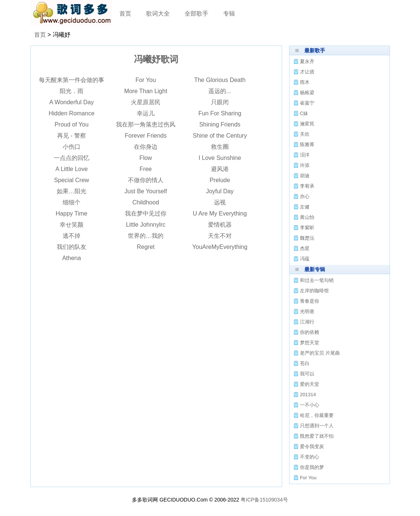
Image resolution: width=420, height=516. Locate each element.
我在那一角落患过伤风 (146, 124)
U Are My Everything (220, 213)
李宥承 (307, 186)
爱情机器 (220, 225)
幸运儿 (146, 113)
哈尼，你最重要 (317, 415)
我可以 (307, 374)
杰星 (305, 248)
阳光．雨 (72, 91)
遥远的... (220, 91)
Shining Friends (220, 124)
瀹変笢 (307, 124)
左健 (305, 207)
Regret (146, 247)
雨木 (305, 82)
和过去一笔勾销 (317, 280)
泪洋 (305, 155)
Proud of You (72, 124)
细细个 (72, 202)
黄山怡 (307, 217)
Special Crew (72, 180)
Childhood (146, 202)
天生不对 (220, 236)
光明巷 (307, 311)
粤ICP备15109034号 (264, 500)
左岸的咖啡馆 (314, 291)
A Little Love (71, 169)
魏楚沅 (307, 238)
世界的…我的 (146, 236)
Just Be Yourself (146, 191)
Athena (72, 258)
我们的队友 (72, 247)
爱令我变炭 (312, 446)
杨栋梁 (307, 93)
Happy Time (71, 213)
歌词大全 (158, 14)
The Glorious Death (220, 80)
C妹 (304, 113)
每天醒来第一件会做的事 (72, 80)
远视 (220, 202)
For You (145, 80)
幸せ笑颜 (72, 225)
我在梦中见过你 (146, 213)
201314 (308, 395)
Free (146, 169)
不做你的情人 (146, 180)
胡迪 (305, 176)
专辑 (229, 14)
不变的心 (310, 457)
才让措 (307, 72)
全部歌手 (196, 14)
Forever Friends (146, 136)
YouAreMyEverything (220, 247)
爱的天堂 (310, 384)
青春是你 (310, 301)
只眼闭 (220, 102)
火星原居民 (146, 102)
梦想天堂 (310, 343)
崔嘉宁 (307, 103)
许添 (305, 165)
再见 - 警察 (72, 136)
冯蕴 (305, 259)
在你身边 (146, 147)
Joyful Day (220, 191)
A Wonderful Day (72, 102)
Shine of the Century (220, 136)
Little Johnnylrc (146, 225)
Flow (146, 158)
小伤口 (72, 147)
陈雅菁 (307, 144)
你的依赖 (310, 332)
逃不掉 (72, 236)
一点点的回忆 (72, 158)
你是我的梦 (312, 467)
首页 (125, 14)
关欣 (305, 134)
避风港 (220, 169)
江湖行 (307, 322)
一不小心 (310, 405)
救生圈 (220, 147)
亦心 (305, 196)
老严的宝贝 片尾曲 (320, 353)
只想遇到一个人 (317, 426)
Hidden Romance (72, 113)
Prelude (220, 180)
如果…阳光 (72, 191)
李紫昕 (307, 228)
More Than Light (146, 91)
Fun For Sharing (220, 113)
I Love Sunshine (220, 158)
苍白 (305, 363)
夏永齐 (307, 61)
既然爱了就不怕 (317, 436)
